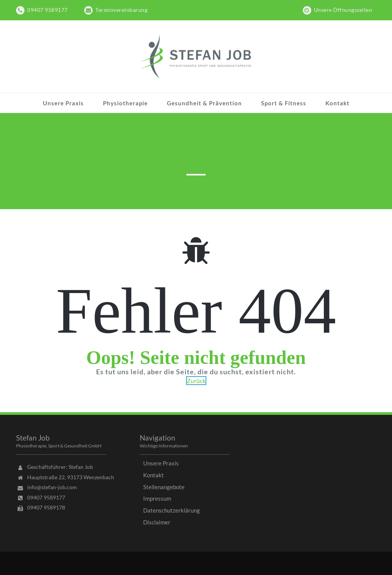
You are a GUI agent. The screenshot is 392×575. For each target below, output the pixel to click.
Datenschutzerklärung (171, 510)
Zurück (196, 381)
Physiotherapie (125, 103)
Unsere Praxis (63, 103)
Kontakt (337, 103)
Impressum (157, 498)
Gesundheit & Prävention (204, 103)
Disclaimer (157, 522)
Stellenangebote (164, 487)
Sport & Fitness (284, 103)
